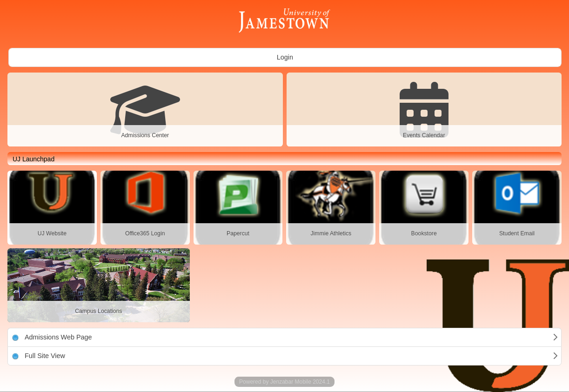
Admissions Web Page (52, 337)
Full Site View (39, 356)
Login (285, 57)
